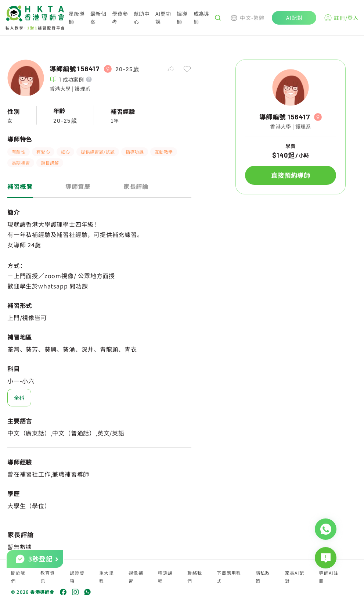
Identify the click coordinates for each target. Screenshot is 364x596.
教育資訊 (48, 577)
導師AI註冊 (329, 577)
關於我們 (18, 577)
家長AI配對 (295, 577)
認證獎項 (77, 577)
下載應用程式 (229, 577)
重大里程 (107, 577)
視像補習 (136, 577)
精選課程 (165, 577)
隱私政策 (263, 577)
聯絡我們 (195, 577)
